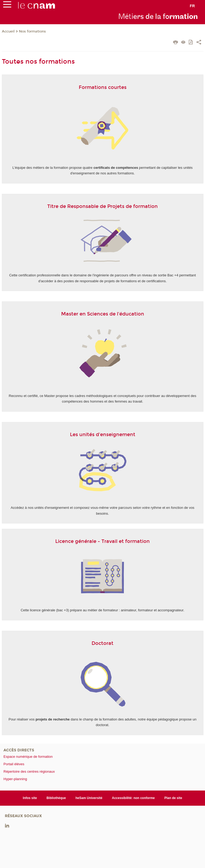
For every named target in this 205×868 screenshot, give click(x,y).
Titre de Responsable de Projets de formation (102, 206)
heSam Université (89, 798)
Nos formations (32, 31)
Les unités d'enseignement (103, 435)
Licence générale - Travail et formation (102, 541)
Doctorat (102, 643)
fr (192, 6)
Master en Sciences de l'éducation (103, 314)
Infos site (30, 798)
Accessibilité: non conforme (133, 798)
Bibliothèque (56, 798)
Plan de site (173, 798)
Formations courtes (103, 87)
